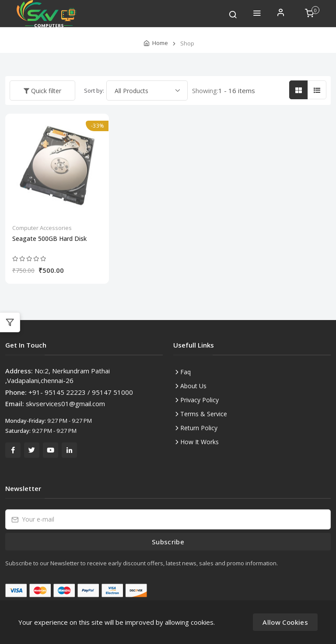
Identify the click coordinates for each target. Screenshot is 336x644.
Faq (185, 372)
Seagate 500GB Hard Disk (49, 239)
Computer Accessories (42, 228)
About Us (193, 386)
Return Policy (199, 428)
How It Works (199, 442)
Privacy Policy (199, 400)
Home (160, 43)
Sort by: (94, 91)
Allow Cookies (285, 622)
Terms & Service (204, 414)
